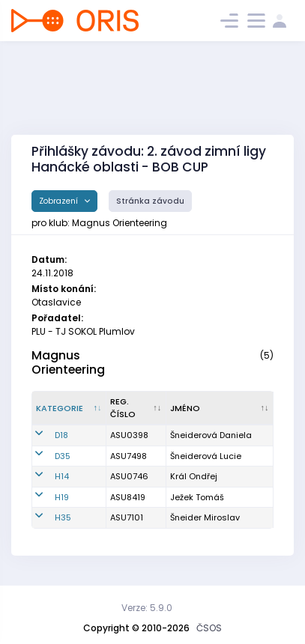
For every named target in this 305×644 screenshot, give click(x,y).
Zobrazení (60, 201)
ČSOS (209, 628)
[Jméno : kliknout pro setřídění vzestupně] (220, 408)
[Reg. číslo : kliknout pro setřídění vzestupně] (136, 408)
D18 (61, 435)
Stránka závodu (150, 201)
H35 (63, 517)
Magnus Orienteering (68, 362)
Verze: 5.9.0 (147, 608)
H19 (62, 497)
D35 (63, 456)
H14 (62, 476)
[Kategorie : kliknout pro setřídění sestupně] (69, 408)
